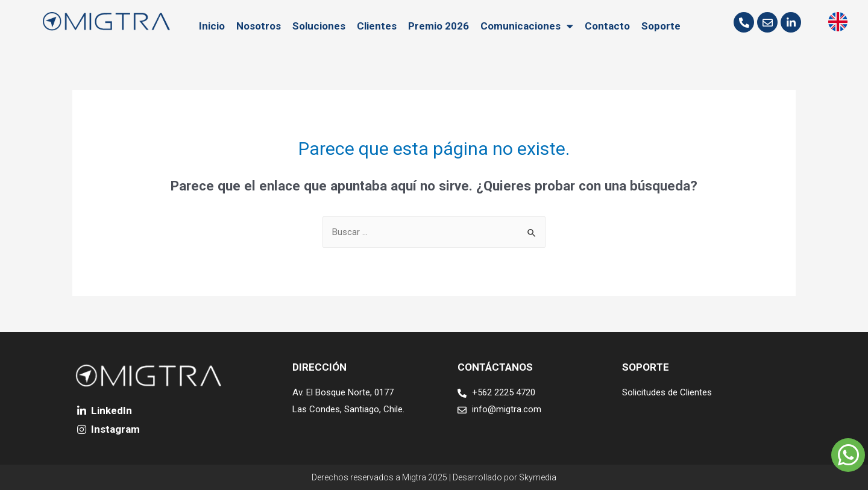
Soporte (661, 26)
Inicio (212, 26)
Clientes (377, 26)
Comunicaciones (527, 26)
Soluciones (319, 26)
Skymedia (538, 477)
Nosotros (259, 26)
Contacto (607, 26)
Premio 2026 (439, 26)
